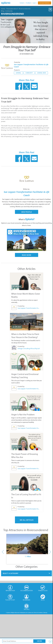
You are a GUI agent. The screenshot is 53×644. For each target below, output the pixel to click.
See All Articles (27, 520)
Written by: (27, 189)
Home (3, 9)
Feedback (28, 3)
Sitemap (45, 613)
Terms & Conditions (38, 613)
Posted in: (17, 70)
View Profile (26, 212)
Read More (27, 255)
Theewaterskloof (12, 9)
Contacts (22, 3)
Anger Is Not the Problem (23, 415)
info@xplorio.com (24, 613)
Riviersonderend (24, 9)
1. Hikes (28, 556)
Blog (3, 11)
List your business (45, 3)
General (18, 73)
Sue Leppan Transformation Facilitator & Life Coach (29, 308)
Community (9, 11)
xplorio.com (31, 613)
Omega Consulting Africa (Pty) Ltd (29, 348)
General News (42, 73)
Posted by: (17, 62)
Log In (34, 3)
